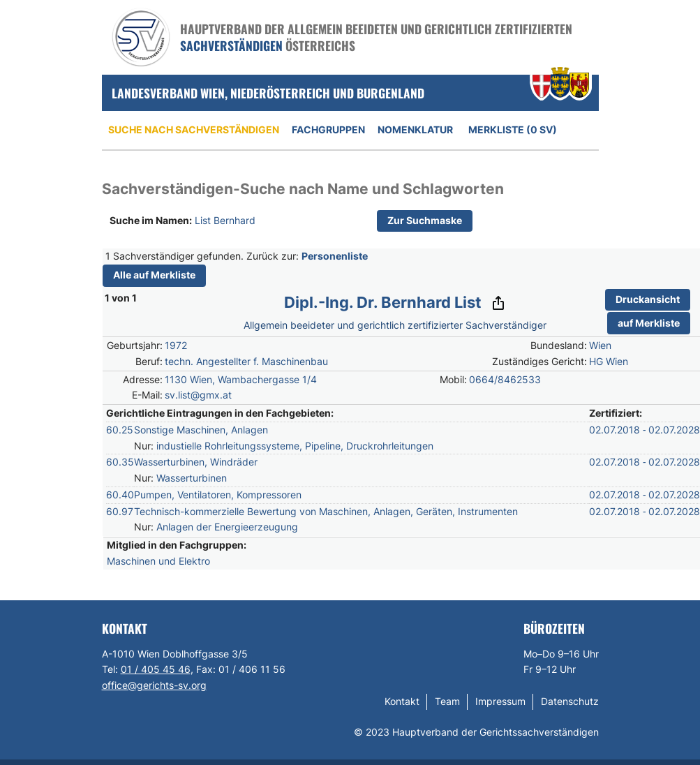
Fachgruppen (328, 129)
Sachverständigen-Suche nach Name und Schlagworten (303, 189)
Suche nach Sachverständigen (194, 129)
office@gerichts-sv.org (154, 685)
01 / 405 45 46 (156, 669)
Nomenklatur (415, 129)
